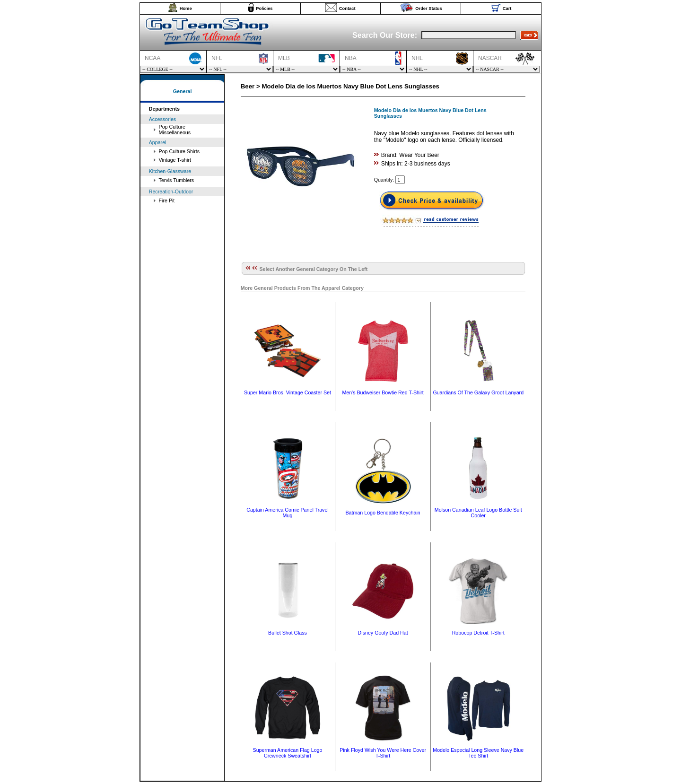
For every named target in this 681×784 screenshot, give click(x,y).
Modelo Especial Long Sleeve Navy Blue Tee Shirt (478, 753)
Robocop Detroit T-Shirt (478, 633)
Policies (264, 9)
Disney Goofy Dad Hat (383, 633)
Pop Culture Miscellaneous (175, 130)
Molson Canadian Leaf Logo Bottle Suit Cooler (478, 513)
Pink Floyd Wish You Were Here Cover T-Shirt (383, 753)
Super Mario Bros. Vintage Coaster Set (288, 392)
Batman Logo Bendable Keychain (383, 513)
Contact (347, 9)
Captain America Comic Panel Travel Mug (288, 513)
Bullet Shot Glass (288, 633)
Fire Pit (167, 200)
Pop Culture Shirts (179, 151)
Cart (507, 9)
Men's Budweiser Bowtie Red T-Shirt (383, 392)
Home (186, 9)
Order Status (429, 9)
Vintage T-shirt (175, 160)
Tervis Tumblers (177, 180)
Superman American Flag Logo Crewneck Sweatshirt (288, 753)
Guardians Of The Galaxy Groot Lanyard (478, 392)
